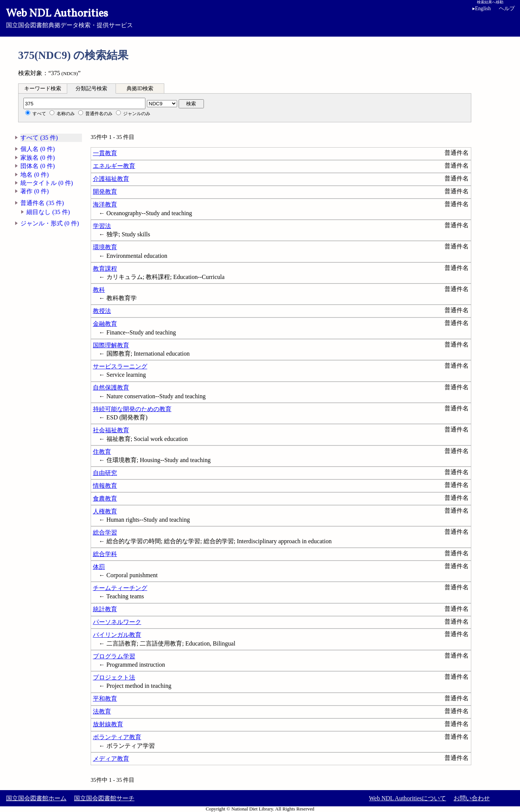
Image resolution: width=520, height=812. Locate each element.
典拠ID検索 (140, 89)
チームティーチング (120, 588)
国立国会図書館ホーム (36, 798)
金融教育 (105, 324)
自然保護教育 (111, 388)
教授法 (102, 311)
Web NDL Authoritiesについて (407, 798)
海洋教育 (105, 204)
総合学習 (105, 532)
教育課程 (105, 269)
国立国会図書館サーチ (104, 798)
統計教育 (105, 609)
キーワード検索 (43, 89)
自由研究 (105, 473)
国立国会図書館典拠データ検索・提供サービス (260, 17)
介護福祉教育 (111, 179)
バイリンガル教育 (117, 635)
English (483, 8)
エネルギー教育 (114, 166)
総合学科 (105, 554)
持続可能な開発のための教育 (132, 409)
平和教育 (105, 699)
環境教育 (105, 247)
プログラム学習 (114, 656)
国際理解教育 (111, 345)
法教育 (102, 711)
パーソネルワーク (117, 622)
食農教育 (105, 498)
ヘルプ (507, 8)
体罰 (99, 567)
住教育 (102, 452)
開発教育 (105, 192)
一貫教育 (105, 153)
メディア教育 (111, 759)
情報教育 (105, 486)
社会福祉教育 (111, 430)
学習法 (102, 226)
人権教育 (105, 511)
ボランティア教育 (117, 737)
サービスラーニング (120, 366)
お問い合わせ (472, 798)
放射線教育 (108, 724)
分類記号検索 (91, 89)
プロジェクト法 (114, 677)
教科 (99, 290)
